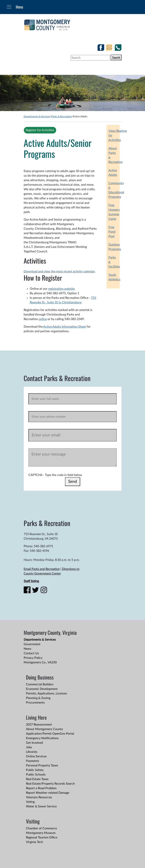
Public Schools (36, 775)
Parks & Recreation (61, 117)
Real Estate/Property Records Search (50, 784)
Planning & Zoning (38, 698)
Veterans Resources (39, 797)
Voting (30, 802)
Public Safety (35, 770)
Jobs (29, 747)
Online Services (36, 756)
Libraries (32, 752)
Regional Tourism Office (42, 837)
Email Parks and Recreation (42, 569)
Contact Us (31, 653)
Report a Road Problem (41, 788)
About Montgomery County (44, 729)
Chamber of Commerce (41, 828)
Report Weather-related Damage (48, 793)
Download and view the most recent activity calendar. (60, 272)
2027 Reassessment (39, 725)
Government (32, 644)
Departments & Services (37, 117)
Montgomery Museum (41, 833)
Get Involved (34, 743)
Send (73, 482)
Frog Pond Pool (112, 232)
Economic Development (42, 689)
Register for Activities (40, 130)
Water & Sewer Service (41, 806)
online (43, 319)
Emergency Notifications (42, 738)
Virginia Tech (34, 842)
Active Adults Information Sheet (65, 327)
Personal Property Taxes (42, 765)
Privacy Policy (33, 658)
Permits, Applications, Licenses (46, 693)
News (27, 649)
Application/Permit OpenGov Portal (50, 734)
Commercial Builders (40, 684)
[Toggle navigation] (9, 7)
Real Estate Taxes (37, 779)
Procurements (35, 703)
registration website (61, 289)
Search (116, 57)
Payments (33, 761)
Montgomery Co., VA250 (40, 662)
